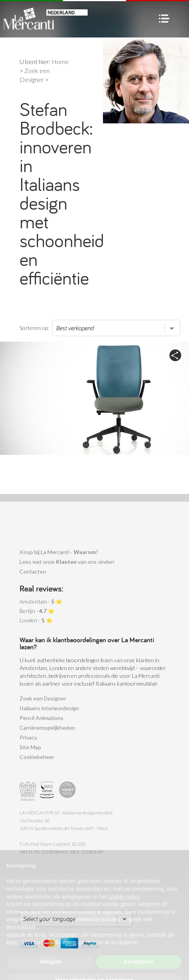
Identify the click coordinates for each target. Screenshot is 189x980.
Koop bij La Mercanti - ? (59, 552)
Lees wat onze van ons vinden (67, 562)
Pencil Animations (41, 718)
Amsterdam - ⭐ (41, 601)
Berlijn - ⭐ (37, 611)
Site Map (30, 747)
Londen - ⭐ (36, 620)
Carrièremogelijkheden (47, 728)
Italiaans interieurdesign (49, 708)
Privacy (28, 737)
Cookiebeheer (37, 757)
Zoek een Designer (43, 698)
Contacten (33, 571)
